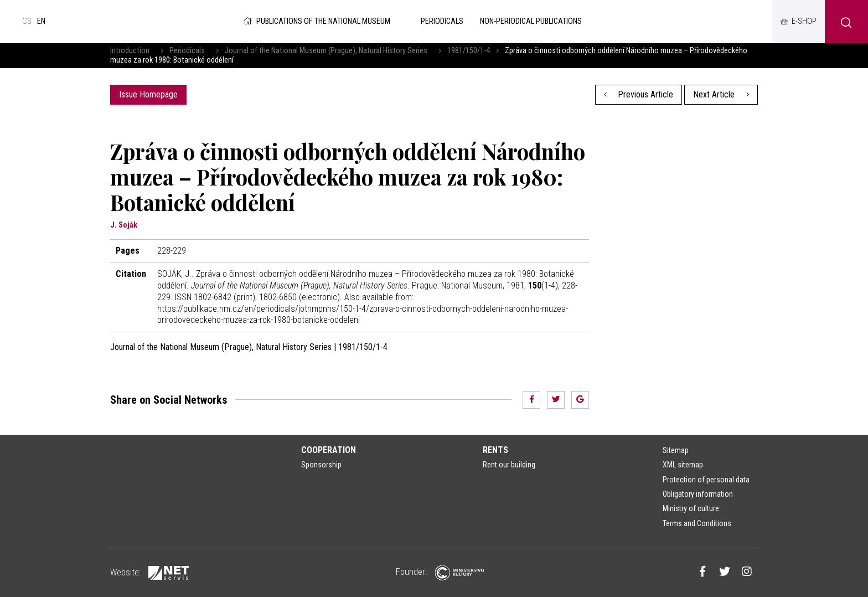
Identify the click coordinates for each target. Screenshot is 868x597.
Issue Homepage (148, 94)
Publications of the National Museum (316, 21)
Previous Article (639, 94)
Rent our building (509, 465)
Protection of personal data (706, 480)
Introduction (130, 51)
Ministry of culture (691, 508)
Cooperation (329, 450)
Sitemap (676, 450)
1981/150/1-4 (469, 51)
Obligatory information (698, 494)
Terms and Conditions (697, 523)
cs (27, 21)
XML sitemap (683, 465)
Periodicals (187, 51)
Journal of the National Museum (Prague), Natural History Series (326, 51)
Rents (495, 450)
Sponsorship (321, 465)
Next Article (721, 94)
